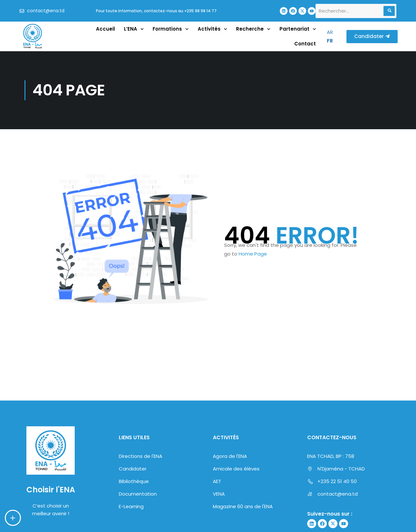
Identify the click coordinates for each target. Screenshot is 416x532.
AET (217, 481)
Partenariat (298, 29)
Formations (171, 29)
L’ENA (134, 29)
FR (330, 41)
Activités (213, 29)
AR (330, 32)
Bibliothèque (134, 481)
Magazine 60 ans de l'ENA (243, 506)
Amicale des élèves (236, 469)
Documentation (138, 494)
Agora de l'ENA (230, 456)
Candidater (133, 469)
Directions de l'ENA (141, 456)
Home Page (253, 254)
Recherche (253, 29)
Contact (305, 44)
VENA (219, 494)
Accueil (105, 29)
